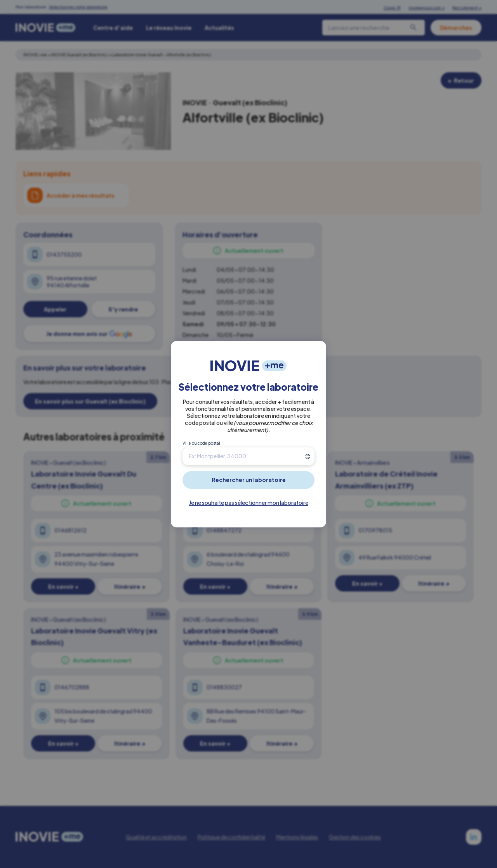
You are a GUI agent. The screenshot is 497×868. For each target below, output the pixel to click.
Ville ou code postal (201, 443)
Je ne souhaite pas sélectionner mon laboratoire (249, 503)
